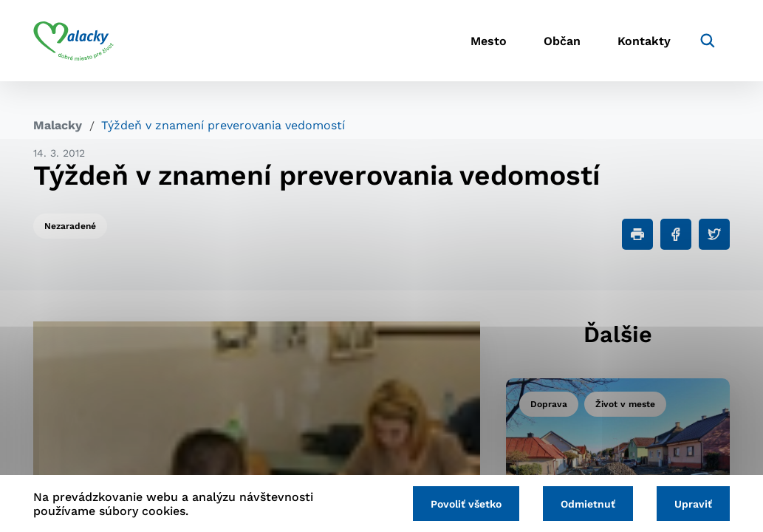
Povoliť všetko (466, 504)
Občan (562, 41)
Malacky (58, 125)
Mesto (489, 41)
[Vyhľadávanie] (708, 41)
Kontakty (644, 41)
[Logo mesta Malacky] (73, 41)
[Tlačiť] (637, 234)
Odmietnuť (588, 504)
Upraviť (693, 504)
